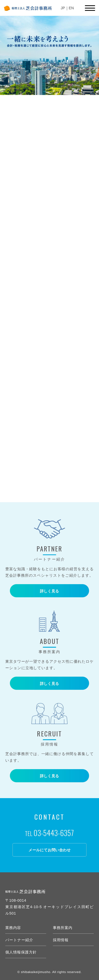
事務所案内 (63, 928)
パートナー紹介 (19, 940)
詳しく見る (49, 591)
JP (63, 8)
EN (71, 8)
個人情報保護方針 (21, 952)
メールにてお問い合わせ (50, 850)
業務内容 (13, 928)
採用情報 (61, 940)
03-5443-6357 (54, 833)
